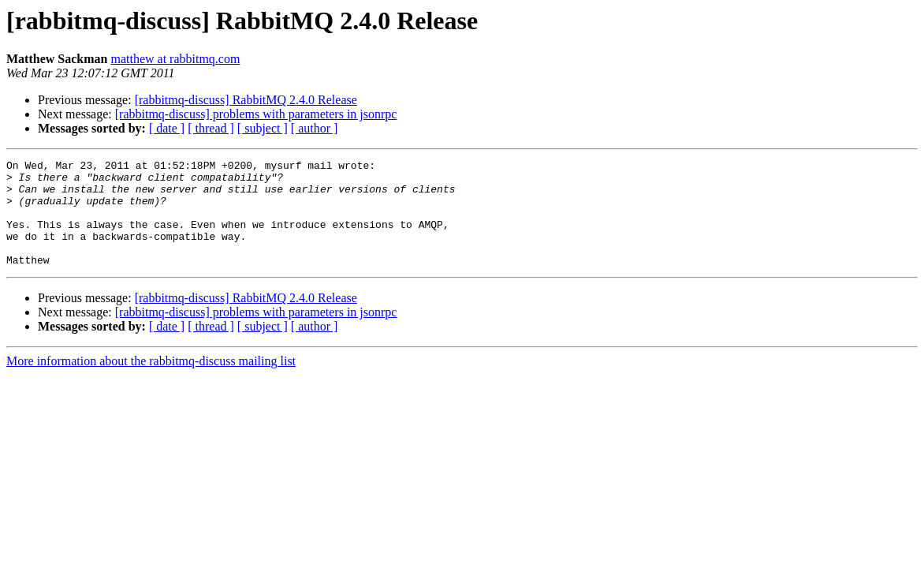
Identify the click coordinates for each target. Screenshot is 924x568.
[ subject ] (263, 128)
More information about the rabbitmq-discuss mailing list (151, 382)
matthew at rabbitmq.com (175, 59)
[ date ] (167, 128)
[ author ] (315, 128)
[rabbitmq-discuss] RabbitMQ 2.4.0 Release (246, 100)
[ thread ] (211, 128)
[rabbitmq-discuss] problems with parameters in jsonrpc (256, 114)
